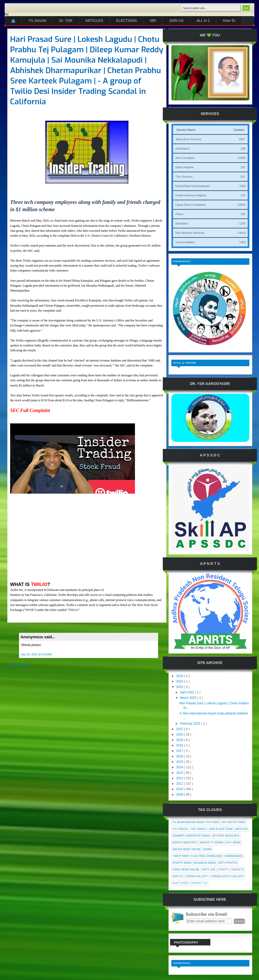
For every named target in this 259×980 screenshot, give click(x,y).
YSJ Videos (180, 829)
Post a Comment (19, 666)
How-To (229, 21)
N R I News (234, 843)
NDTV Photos (228, 863)
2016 (180, 756)
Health (177, 876)
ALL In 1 (203, 21)
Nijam (207, 849)
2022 (180, 687)
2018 (180, 745)
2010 (180, 789)
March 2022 (189, 698)
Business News (205, 863)
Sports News (182, 863)
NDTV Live (209, 870)
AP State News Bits (226, 836)
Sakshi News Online (187, 849)
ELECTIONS (127, 21)
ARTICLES (94, 21)
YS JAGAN (37, 21)
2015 (180, 762)
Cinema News (233, 856)
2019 (180, 740)
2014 (180, 767)
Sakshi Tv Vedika (212, 843)
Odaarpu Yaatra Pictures (191, 836)
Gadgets (238, 870)
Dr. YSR (66, 21)
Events (223, 870)
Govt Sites (180, 883)
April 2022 (187, 692)
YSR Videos (198, 829)
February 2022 (190, 724)
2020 (180, 734)
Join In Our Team (221, 829)
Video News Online (186, 870)
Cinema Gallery (196, 876)
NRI (153, 21)
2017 (180, 751)
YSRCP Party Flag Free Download (197, 856)
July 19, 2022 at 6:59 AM (36, 654)
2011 (180, 784)
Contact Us (199, 883)
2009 (180, 795)
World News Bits (185, 843)
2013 (180, 773)
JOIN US (176, 21)
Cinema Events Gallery (227, 876)
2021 (180, 729)
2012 (180, 778)
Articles (241, 829)
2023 (180, 681)
